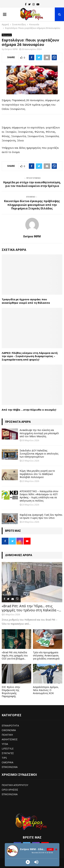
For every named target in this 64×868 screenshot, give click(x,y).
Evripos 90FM (11, 49)
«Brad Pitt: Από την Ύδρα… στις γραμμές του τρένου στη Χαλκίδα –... (31, 608)
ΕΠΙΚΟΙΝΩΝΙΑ (10, 767)
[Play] (28, 862)
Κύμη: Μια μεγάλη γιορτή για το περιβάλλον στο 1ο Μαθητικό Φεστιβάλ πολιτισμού (37, 474)
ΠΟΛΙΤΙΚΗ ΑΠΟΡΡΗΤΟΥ (15, 785)
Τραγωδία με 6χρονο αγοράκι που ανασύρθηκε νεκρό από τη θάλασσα (26, 301)
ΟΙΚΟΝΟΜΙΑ (9, 730)
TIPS (4, 758)
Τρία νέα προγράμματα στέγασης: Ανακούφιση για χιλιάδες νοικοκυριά (46, 655)
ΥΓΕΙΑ (5, 744)
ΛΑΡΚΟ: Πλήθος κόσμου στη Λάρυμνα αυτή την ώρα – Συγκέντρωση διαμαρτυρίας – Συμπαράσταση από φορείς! (30, 356)
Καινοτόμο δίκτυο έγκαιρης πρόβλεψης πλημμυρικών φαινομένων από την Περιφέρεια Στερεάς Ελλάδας (32, 205)
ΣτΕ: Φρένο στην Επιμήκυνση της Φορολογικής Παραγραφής (11, 692)
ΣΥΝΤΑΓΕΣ (8, 753)
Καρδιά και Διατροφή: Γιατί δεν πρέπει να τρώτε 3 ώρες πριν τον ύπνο (41, 516)
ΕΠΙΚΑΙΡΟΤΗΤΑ (10, 726)
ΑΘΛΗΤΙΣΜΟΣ (10, 739)
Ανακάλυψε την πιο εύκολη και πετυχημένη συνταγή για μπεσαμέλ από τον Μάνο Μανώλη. (39, 433)
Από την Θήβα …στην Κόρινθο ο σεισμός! (29, 410)
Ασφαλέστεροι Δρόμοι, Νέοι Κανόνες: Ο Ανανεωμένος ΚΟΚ (46, 690)
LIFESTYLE (8, 749)
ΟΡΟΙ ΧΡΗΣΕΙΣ (10, 790)
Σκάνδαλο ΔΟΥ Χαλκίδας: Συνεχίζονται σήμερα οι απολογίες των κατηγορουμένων (39, 454)
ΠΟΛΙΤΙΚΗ (7, 735)
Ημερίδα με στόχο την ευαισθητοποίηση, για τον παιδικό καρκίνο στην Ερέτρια (32, 184)
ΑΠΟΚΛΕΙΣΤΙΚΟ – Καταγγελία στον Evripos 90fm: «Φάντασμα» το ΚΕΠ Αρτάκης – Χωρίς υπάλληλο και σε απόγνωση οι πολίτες (39, 496)
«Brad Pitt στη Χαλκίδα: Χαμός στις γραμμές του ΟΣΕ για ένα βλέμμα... (15, 655)
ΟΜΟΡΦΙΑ (8, 762)
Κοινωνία (7, 35)
